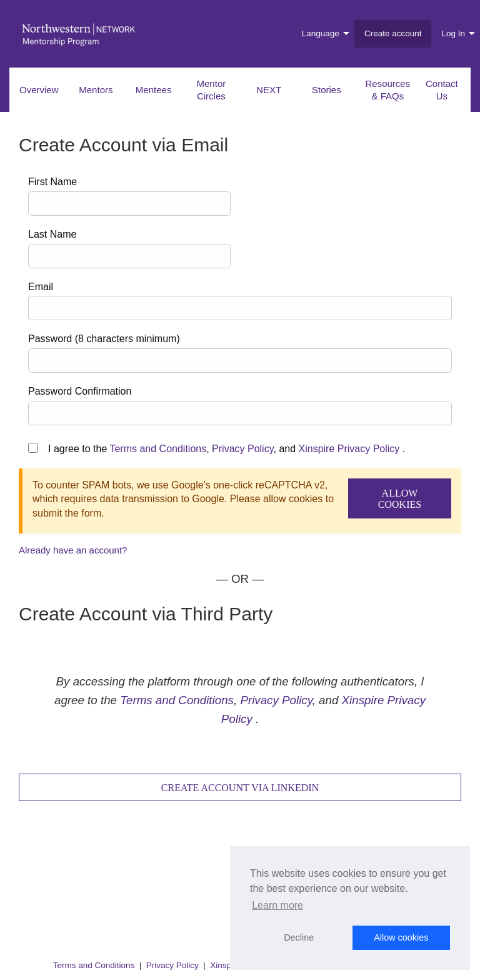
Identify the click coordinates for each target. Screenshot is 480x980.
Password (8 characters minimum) (104, 339)
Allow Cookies (400, 499)
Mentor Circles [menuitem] (212, 90)
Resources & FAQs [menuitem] (388, 90)
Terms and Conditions (158, 449)
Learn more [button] (277, 905)
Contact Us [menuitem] (442, 90)
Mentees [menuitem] (154, 90)
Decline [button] (299, 937)
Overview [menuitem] (39, 90)
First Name (52, 182)
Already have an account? (73, 550)
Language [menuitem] (321, 33)
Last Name (52, 234)
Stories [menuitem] (327, 90)
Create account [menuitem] (393, 33)
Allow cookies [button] (401, 937)
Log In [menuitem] (453, 33)
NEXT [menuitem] (269, 90)
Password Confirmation (80, 391)
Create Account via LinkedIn (240, 788)
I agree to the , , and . (227, 449)
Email (41, 287)
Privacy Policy (242, 449)
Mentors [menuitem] (96, 90)
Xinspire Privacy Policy (349, 449)
